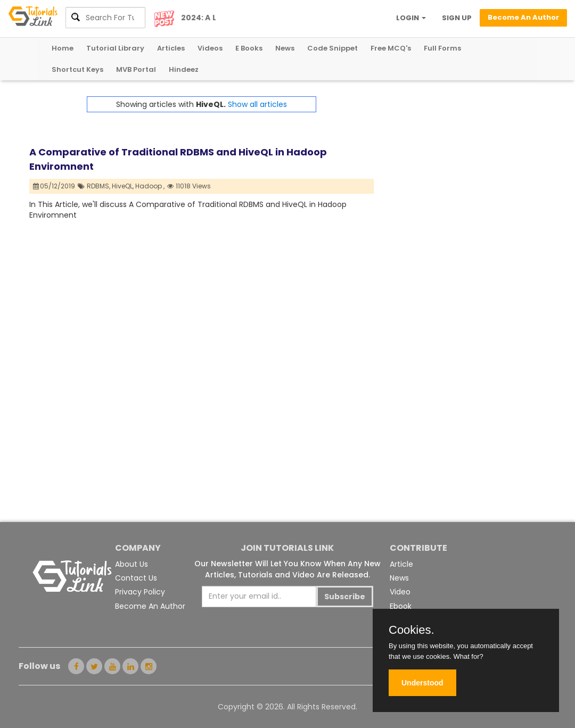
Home (63, 48)
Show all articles (257, 104)
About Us (132, 564)
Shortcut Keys (77, 69)
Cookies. (412, 630)
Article (401, 564)
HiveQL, (123, 186)
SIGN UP (457, 18)
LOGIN (411, 18)
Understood (422, 683)
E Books (249, 48)
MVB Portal (136, 69)
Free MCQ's (391, 48)
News (285, 48)
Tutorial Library (115, 48)
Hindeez (184, 69)
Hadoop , (150, 186)
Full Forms (442, 48)
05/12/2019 (54, 186)
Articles (171, 48)
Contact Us (136, 578)
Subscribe (345, 597)
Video (400, 592)
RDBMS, (98, 186)
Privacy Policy (140, 592)
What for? (468, 656)
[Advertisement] (460, 163)
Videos (210, 48)
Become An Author (150, 606)
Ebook (401, 606)
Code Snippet (332, 48)
